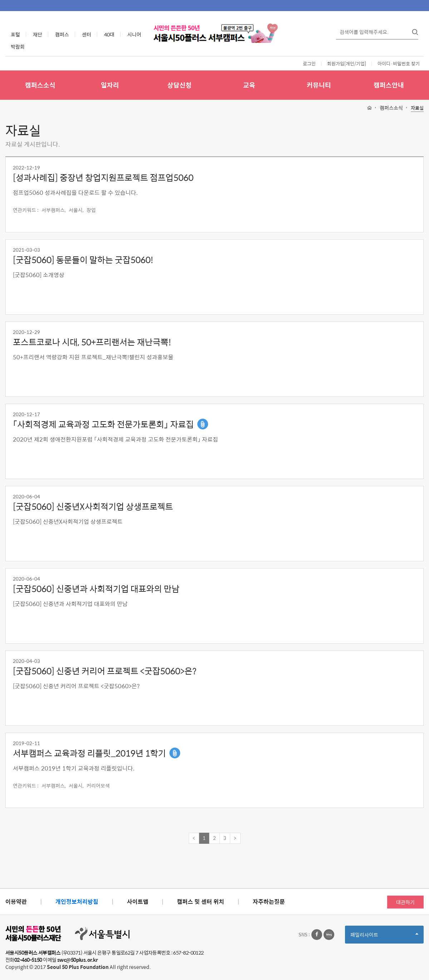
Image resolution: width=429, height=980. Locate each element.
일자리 (110, 85)
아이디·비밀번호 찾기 (399, 63)
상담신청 (179, 85)
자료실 (417, 108)
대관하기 (405, 902)
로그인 (309, 63)
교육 (249, 85)
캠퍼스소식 (40, 85)
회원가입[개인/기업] (347, 63)
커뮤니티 (319, 85)
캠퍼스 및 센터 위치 (201, 902)
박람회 (18, 46)
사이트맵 (138, 902)
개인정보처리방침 (77, 902)
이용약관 (16, 902)
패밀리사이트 (384, 937)
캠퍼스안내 (389, 85)
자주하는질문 (269, 902)
